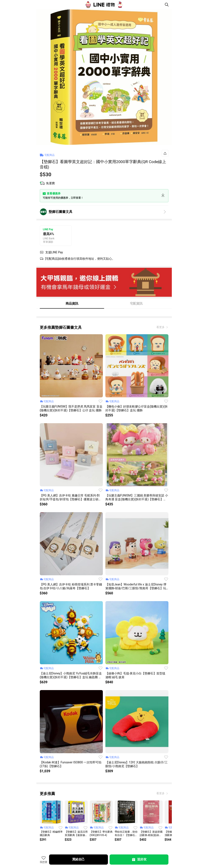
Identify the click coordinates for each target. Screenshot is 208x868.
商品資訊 (72, 304)
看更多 (161, 327)
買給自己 (78, 859)
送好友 (139, 860)
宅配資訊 (136, 304)
